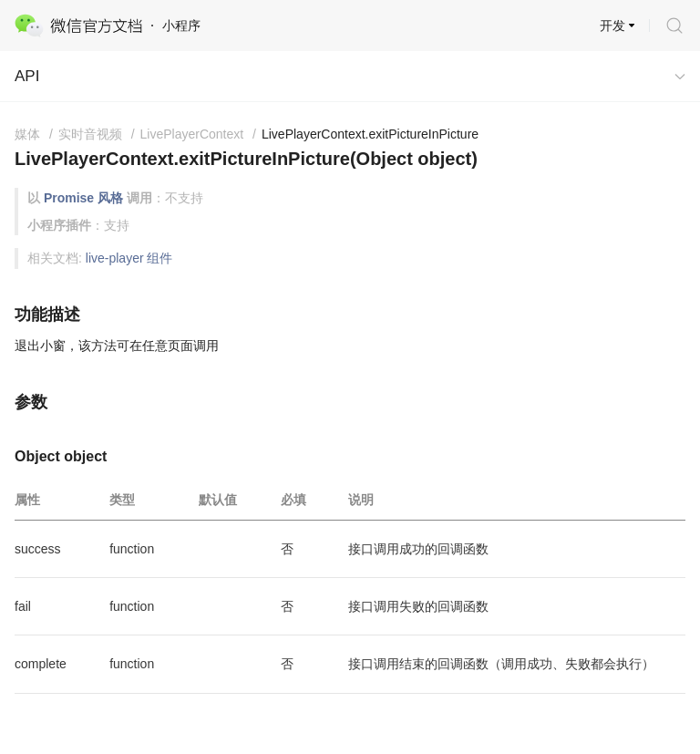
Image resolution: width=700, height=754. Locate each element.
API (27, 76)
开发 (612, 26)
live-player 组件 (129, 258)
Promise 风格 (83, 198)
